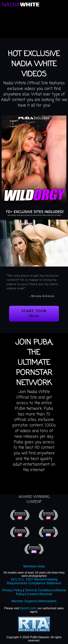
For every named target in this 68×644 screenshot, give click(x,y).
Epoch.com (28, 608)
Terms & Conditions (39, 590)
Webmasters (47, 601)
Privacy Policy (12, 590)
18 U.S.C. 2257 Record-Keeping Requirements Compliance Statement (34, 581)
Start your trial (34, 314)
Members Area (34, 566)
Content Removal (39, 594)
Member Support (24, 601)
